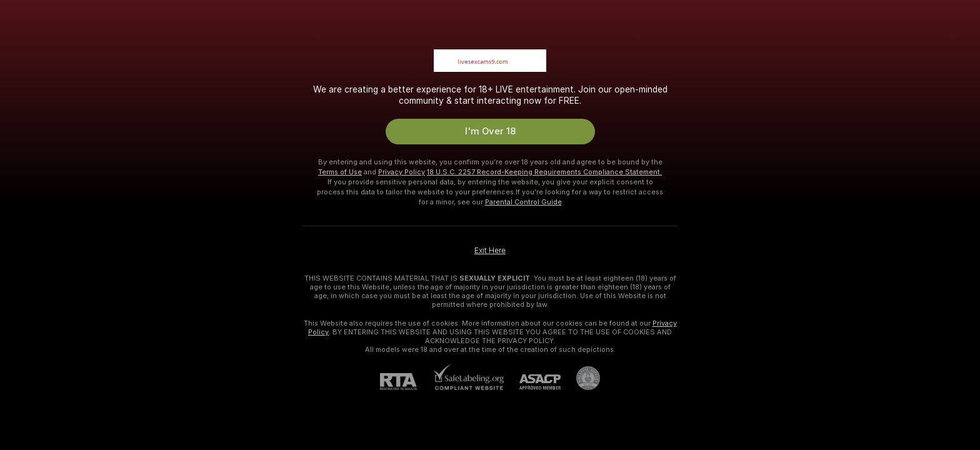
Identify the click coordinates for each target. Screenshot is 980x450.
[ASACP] (532, 382)
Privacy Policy (402, 172)
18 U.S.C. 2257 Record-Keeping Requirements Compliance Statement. (544, 172)
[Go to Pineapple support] (580, 378)
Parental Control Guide (523, 202)
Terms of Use (340, 172)
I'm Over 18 (490, 131)
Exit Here (490, 251)
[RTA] (406, 382)
